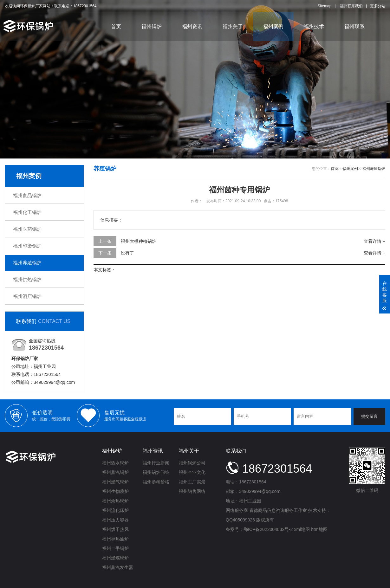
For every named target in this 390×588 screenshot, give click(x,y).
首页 (116, 26)
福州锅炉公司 (192, 463)
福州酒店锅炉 (27, 296)
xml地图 (302, 529)
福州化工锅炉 (27, 212)
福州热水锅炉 (115, 463)
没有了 (127, 253)
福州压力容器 (115, 520)
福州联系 (354, 26)
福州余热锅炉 (115, 501)
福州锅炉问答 (156, 472)
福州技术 (314, 26)
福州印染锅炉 (27, 246)
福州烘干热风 (115, 529)
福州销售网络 (192, 491)
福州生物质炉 (115, 491)
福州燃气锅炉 (115, 482)
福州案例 (273, 26)
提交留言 (369, 416)
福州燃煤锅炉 (115, 558)
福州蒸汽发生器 (118, 567)
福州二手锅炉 (115, 548)
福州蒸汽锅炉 (115, 472)
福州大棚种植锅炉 (139, 241)
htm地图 (319, 529)
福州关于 (233, 26)
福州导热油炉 (115, 539)
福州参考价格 (156, 482)
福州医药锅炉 (27, 229)
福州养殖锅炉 (27, 263)
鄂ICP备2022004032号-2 (268, 529)
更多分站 (378, 6)
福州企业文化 (192, 472)
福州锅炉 (152, 26)
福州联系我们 (351, 6)
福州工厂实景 (192, 482)
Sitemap (324, 6)
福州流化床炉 (115, 510)
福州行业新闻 (156, 463)
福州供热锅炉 (27, 279)
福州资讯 (192, 26)
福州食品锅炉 (27, 195)
